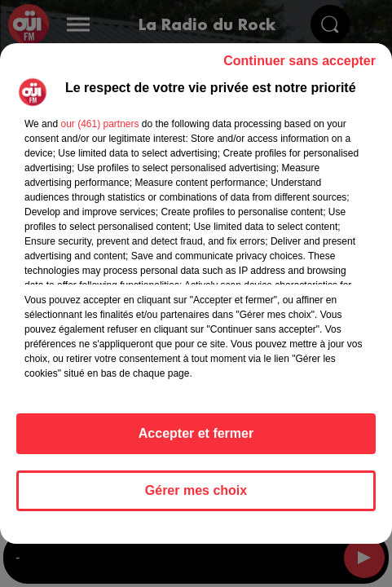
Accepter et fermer (196, 433)
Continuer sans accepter (300, 61)
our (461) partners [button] (99, 124)
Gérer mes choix (196, 490)
